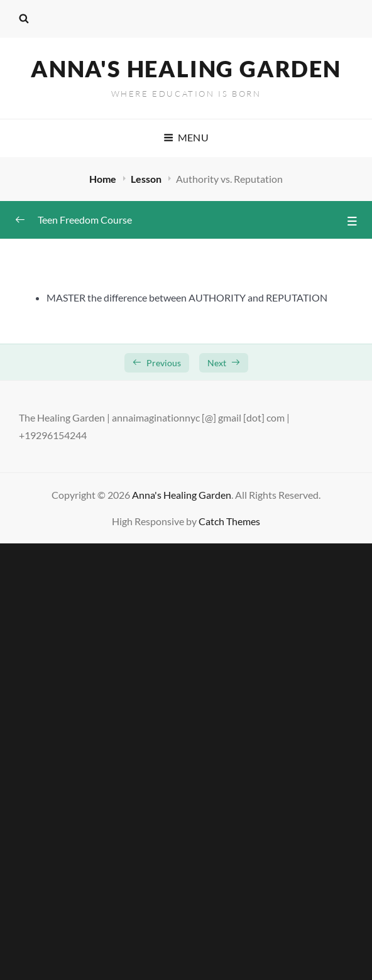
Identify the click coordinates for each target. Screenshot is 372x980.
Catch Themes (229, 521)
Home (104, 179)
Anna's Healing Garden (186, 68)
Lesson (147, 179)
